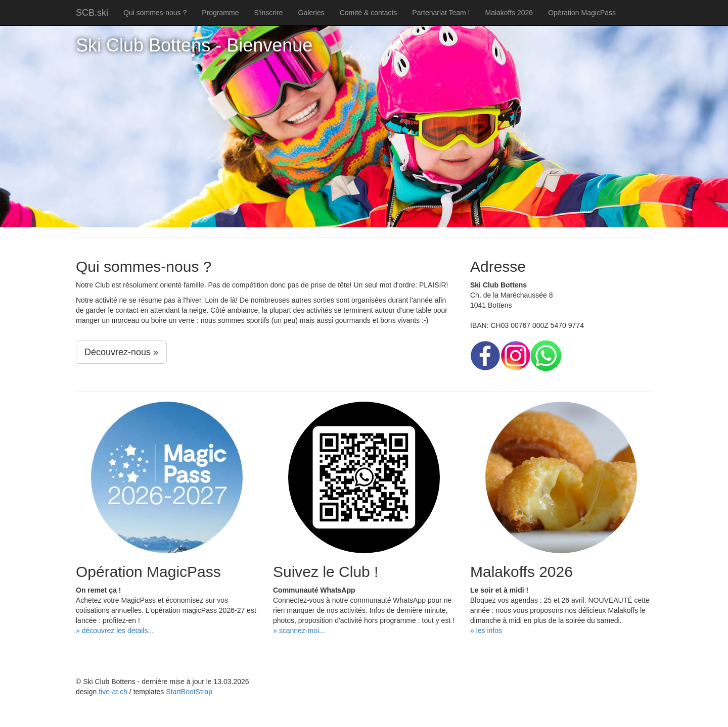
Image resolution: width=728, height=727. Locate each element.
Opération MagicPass (582, 13)
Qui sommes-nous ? (155, 13)
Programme (220, 13)
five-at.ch (113, 692)
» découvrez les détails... (115, 631)
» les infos (486, 631)
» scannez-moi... (299, 631)
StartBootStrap (189, 692)
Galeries (311, 13)
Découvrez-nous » (121, 352)
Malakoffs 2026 (509, 13)
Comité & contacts (369, 13)
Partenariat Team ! (441, 13)
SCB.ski (92, 13)
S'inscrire (268, 13)
